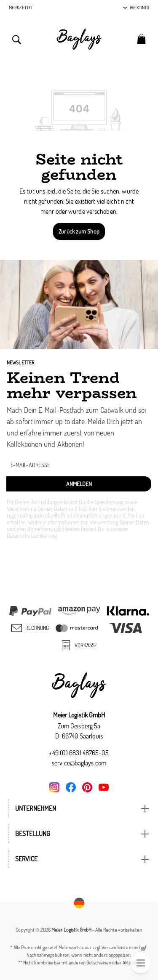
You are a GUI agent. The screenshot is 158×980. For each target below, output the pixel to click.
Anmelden (79, 484)
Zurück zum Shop (79, 231)
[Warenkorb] (141, 38)
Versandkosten (116, 947)
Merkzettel (21, 8)
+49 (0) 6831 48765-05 (79, 753)
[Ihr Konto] (136, 8)
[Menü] (141, 963)
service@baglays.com (79, 763)
